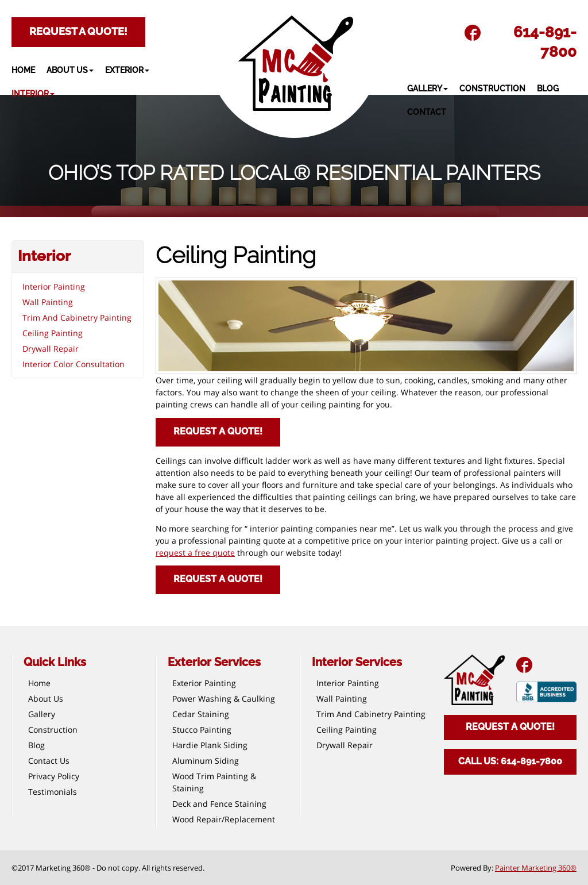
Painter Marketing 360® (536, 868)
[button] (76, 70)
